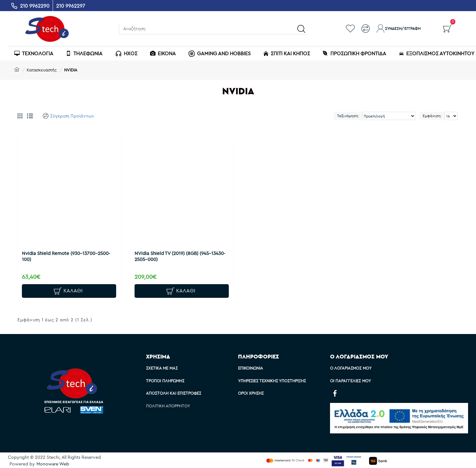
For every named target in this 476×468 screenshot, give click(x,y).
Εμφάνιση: (432, 116)
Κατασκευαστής (42, 70)
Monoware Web (53, 464)
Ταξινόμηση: (348, 116)
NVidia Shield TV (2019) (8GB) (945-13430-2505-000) (174, 254)
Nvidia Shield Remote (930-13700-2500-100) (68, 254)
